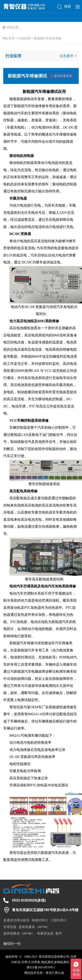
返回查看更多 (63, 76)
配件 (59, 933)
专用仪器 (10, 927)
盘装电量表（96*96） (19, 933)
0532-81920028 (24, 900)
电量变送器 (45, 933)
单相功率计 (40, 920)
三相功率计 (58, 920)
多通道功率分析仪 (16, 920)
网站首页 (9, 38)
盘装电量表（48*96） (34, 927)
